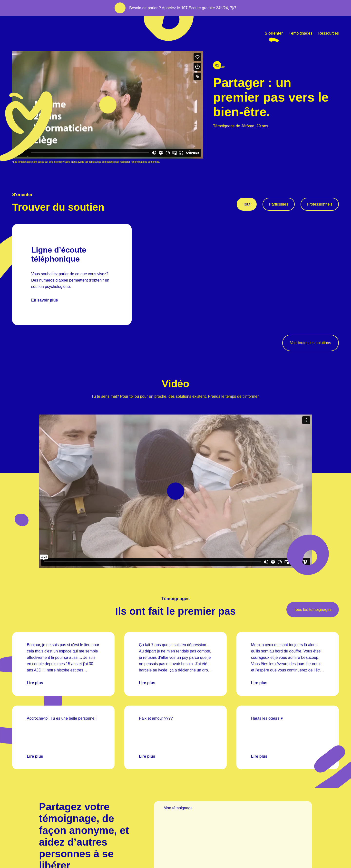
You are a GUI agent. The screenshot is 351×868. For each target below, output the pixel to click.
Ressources (329, 33)
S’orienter (274, 33)
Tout (247, 204)
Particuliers (278, 204)
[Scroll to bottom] (336, 160)
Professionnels (320, 204)
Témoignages (301, 33)
